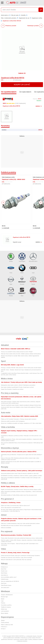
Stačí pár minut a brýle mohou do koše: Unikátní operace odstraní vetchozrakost (21, 354)
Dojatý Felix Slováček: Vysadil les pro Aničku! (12, 389)
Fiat (33, 292)
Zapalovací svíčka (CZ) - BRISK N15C (14, 179)
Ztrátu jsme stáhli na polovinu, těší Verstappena (13, 421)
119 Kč (38, 106)
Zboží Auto (4, 583)
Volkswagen (22, 257)
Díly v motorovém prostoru (9, 18)
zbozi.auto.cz (5, 15)
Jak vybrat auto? (5, 587)
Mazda (11, 292)
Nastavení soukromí (38, 639)
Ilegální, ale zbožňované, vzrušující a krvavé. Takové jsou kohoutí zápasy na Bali (21, 489)
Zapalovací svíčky (37, 18)
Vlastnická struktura (22, 641)
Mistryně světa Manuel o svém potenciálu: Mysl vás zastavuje (16, 560)
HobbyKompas (5, 579)
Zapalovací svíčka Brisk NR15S (13, 78)
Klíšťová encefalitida (6, 528)
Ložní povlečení (5, 611)
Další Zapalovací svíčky (8, 177)
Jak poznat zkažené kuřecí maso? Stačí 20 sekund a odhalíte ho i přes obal (20, 473)
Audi (33, 269)
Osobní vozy (4, 571)
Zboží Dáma (4, 573)
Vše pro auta (15, 15)
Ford (11, 269)
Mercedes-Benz (33, 257)
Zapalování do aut (24, 18)
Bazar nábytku (5, 613)
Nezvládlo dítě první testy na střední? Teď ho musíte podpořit (16, 526)
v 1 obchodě (6, 228)
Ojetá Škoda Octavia (6, 585)
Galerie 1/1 (22, 73)
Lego (2, 601)
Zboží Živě (4, 569)
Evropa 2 (3, 629)
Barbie (3, 599)
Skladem (39, 101)
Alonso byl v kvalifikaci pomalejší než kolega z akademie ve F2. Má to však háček (21, 423)
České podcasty (5, 622)
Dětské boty (4, 609)
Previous (3, 203)
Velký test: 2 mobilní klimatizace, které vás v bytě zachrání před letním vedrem (20, 523)
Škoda (11, 257)
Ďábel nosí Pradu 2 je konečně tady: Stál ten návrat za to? (15, 506)
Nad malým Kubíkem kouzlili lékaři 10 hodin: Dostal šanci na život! (17, 387)
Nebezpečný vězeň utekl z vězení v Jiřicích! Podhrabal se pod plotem (18, 385)
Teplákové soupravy (6, 607)
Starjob (3, 620)
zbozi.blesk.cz (4, 575)
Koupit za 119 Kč (22, 85)
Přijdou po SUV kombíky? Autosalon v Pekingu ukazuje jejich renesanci (19, 419)
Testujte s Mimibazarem (7, 595)
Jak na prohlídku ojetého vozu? (9, 577)
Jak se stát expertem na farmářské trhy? (11, 508)
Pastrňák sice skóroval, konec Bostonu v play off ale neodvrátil (16, 558)
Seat (22, 292)
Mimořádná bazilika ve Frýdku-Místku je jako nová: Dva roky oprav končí (19, 495)
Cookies (30, 639)
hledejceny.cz (4, 567)
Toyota (33, 280)
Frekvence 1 (4, 627)
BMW (22, 269)
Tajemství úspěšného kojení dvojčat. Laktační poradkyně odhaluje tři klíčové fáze (21, 405)
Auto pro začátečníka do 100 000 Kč (10, 581)
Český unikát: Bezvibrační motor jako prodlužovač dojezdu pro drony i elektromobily (22, 538)
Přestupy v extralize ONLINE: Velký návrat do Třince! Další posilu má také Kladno (21, 368)
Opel (11, 280)
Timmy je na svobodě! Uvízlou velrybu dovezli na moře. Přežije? (17, 352)
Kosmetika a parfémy (6, 605)
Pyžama (3, 603)
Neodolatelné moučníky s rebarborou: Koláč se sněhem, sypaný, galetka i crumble (21, 476)
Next (41, 203)
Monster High (4, 597)
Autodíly (23, 15)
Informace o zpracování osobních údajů (17, 639)
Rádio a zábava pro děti (7, 625)
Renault (22, 280)
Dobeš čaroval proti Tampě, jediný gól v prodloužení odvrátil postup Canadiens (20, 556)
